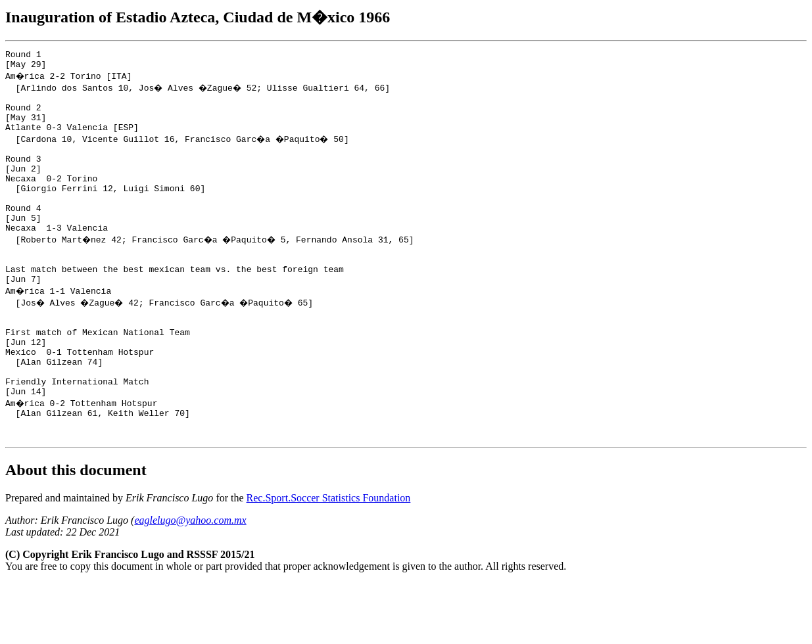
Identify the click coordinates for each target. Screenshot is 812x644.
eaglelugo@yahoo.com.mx (190, 581)
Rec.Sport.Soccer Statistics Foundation (329, 559)
